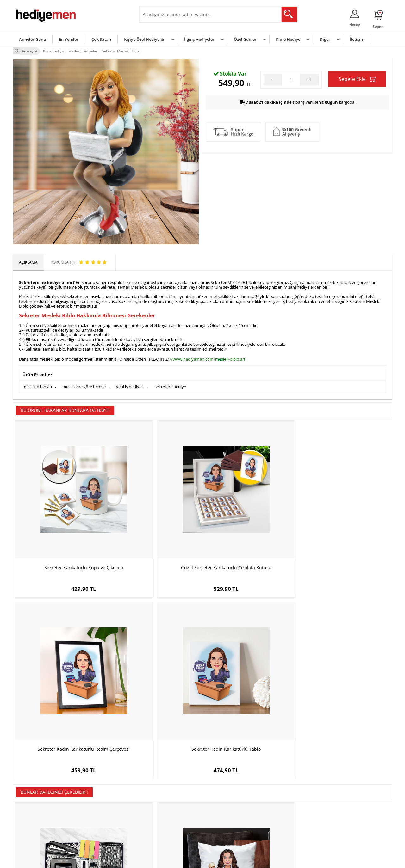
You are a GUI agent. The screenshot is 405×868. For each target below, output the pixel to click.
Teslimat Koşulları (31, 786)
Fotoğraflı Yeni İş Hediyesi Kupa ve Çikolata (345, 672)
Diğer (325, 39)
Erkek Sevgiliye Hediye (162, 814)
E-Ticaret (183, 860)
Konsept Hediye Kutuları (163, 786)
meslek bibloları (37, 384)
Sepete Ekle (357, 142)
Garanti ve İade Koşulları (37, 814)
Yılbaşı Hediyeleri (221, 805)
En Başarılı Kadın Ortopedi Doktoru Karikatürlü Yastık (155, 672)
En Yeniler (69, 39)
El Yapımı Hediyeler (96, 814)
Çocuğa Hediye (282, 805)
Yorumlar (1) (380, 71)
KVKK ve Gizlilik (29, 824)
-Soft (169, 860)
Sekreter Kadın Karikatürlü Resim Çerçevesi (250, 519)
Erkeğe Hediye (282, 786)
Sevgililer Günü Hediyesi (227, 786)
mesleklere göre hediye (84, 384)
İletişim (357, 39)
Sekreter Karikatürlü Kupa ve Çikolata (60, 516)
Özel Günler (245, 39)
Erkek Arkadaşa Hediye (100, 795)
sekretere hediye (170, 384)
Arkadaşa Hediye (284, 824)
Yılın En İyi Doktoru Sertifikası (250, 669)
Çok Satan (101, 39)
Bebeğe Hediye (282, 814)
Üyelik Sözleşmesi (32, 795)
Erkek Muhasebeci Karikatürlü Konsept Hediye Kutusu (60, 672)
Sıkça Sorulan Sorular (35, 833)
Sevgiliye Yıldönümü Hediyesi (168, 833)
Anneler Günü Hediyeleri (227, 814)
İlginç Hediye (280, 833)
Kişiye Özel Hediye (95, 786)
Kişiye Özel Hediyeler (144, 39)
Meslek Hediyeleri (95, 833)
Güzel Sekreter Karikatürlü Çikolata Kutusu (155, 519)
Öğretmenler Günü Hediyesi (230, 824)
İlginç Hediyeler (199, 39)
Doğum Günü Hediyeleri (227, 795)
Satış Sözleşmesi (31, 805)
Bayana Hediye (282, 795)
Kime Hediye (288, 39)
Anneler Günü (32, 39)
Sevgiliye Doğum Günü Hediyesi (170, 805)
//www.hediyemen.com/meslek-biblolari (207, 358)
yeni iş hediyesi (130, 384)
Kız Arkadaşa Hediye (97, 805)
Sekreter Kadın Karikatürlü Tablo (345, 516)
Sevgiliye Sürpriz (94, 824)
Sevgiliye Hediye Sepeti (163, 795)
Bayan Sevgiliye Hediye (163, 824)
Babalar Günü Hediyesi (226, 833)
